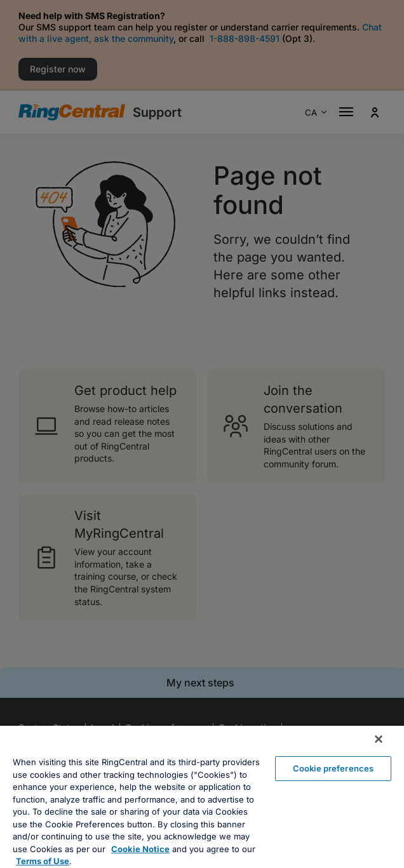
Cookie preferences (333, 768)
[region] (202, 797)
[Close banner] (379, 739)
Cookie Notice (140, 849)
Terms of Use (43, 861)
